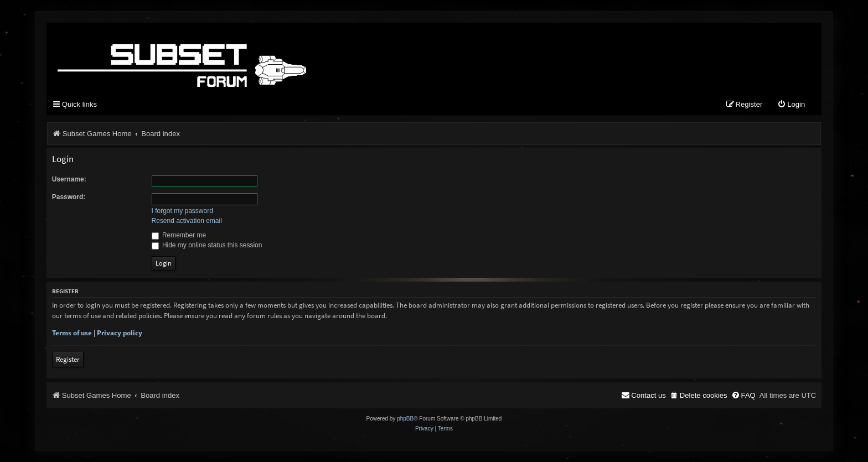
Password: (69, 197)
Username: (69, 179)
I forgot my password (182, 211)
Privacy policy (120, 333)
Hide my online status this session (207, 245)
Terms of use (72, 333)
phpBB (405, 419)
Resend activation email (187, 221)
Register (68, 359)
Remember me (179, 235)
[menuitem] (791, 105)
